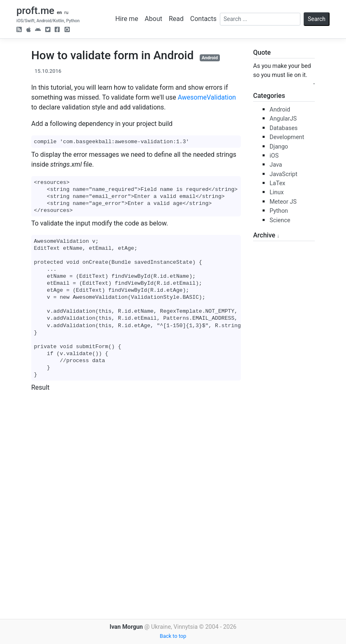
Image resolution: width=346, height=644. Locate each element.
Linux (277, 192)
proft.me (35, 11)
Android (210, 58)
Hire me (127, 19)
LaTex (277, 183)
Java (276, 165)
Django (279, 147)
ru (66, 13)
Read (176, 19)
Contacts (203, 19)
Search (317, 19)
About (153, 19)
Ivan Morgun (126, 627)
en (59, 13)
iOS (274, 156)
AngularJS (283, 119)
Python (279, 211)
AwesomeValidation (207, 97)
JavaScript (284, 174)
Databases (284, 128)
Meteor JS (283, 202)
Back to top (173, 636)
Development (287, 137)
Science (280, 220)
